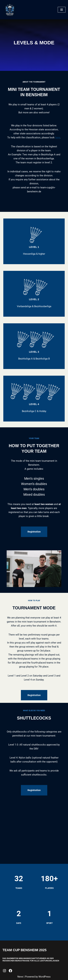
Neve (20, 977)
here (58, 137)
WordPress (45, 977)
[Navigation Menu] (62, 10)
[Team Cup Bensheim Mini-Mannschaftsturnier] (10, 10)
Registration (34, 532)
